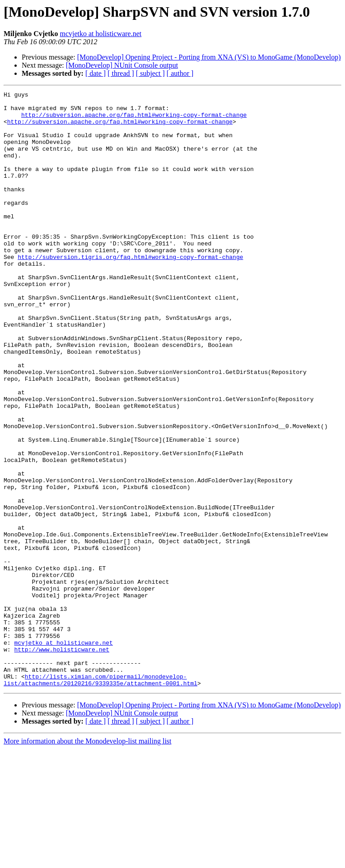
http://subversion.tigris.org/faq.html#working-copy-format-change (130, 291)
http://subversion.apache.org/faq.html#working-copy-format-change (134, 120)
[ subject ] (150, 73)
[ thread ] (121, 73)
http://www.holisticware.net (62, 762)
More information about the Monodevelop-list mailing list (88, 860)
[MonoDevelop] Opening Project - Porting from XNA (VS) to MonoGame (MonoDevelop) (209, 57)
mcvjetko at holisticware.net (100, 34)
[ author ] (180, 73)
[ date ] (96, 73)
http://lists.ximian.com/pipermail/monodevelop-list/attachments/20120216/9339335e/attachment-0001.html (100, 798)
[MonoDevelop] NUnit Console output (122, 65)
